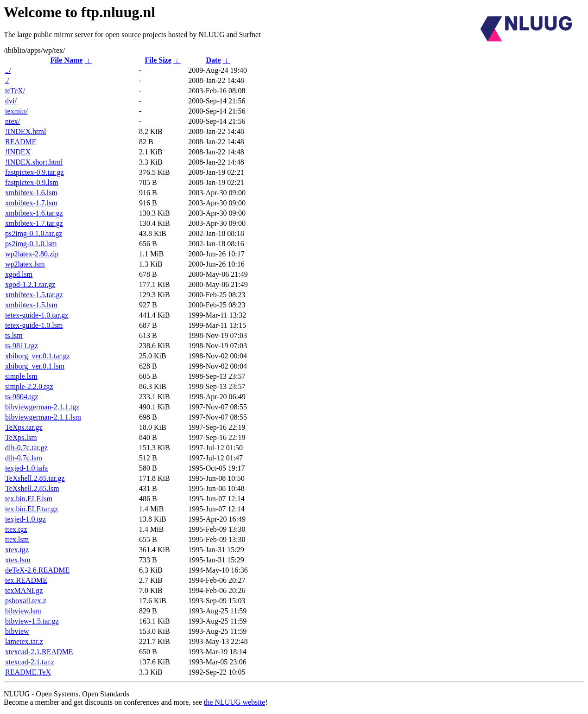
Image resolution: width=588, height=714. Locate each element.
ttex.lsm (17, 539)
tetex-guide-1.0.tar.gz (37, 315)
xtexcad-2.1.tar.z (30, 662)
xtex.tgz (17, 550)
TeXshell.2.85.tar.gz (35, 478)
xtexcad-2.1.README (39, 652)
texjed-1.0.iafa (26, 468)
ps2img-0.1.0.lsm (31, 244)
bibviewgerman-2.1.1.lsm (43, 417)
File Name (67, 60)
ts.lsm (14, 335)
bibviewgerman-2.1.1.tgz (42, 407)
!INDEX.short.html (34, 162)
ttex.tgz (16, 529)
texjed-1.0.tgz (25, 519)
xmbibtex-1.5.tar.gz (34, 295)
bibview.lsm (23, 611)
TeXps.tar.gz (24, 427)
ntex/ (13, 121)
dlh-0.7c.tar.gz (26, 448)
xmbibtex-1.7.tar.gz (34, 223)
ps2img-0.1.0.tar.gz (34, 233)
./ (7, 80)
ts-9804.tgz (22, 397)
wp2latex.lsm (25, 264)
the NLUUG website (234, 702)
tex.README (26, 580)
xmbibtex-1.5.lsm (31, 305)
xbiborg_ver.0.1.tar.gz (38, 356)
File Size (158, 60)
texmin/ (16, 111)
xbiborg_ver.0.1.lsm (35, 366)
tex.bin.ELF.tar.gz (32, 509)
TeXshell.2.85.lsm (32, 488)
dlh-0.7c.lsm (24, 458)
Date (214, 60)
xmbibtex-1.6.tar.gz (34, 213)
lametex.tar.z (24, 641)
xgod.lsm (19, 274)
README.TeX (28, 672)
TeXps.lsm (21, 437)
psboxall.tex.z (26, 601)
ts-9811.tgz (22, 346)
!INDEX (18, 152)
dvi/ (11, 101)
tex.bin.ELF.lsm (29, 499)
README (21, 142)
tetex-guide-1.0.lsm (34, 325)
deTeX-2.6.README (37, 570)
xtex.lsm (18, 560)
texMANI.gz (24, 590)
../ (8, 70)
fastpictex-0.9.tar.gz (35, 172)
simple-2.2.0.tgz (29, 386)
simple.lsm (21, 376)
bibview (17, 631)
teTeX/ (15, 91)
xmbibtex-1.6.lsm (31, 193)
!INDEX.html (25, 131)
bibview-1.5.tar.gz (32, 621)
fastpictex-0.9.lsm (32, 182)
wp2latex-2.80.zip (32, 254)
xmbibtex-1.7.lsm (31, 203)
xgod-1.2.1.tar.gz (30, 284)
